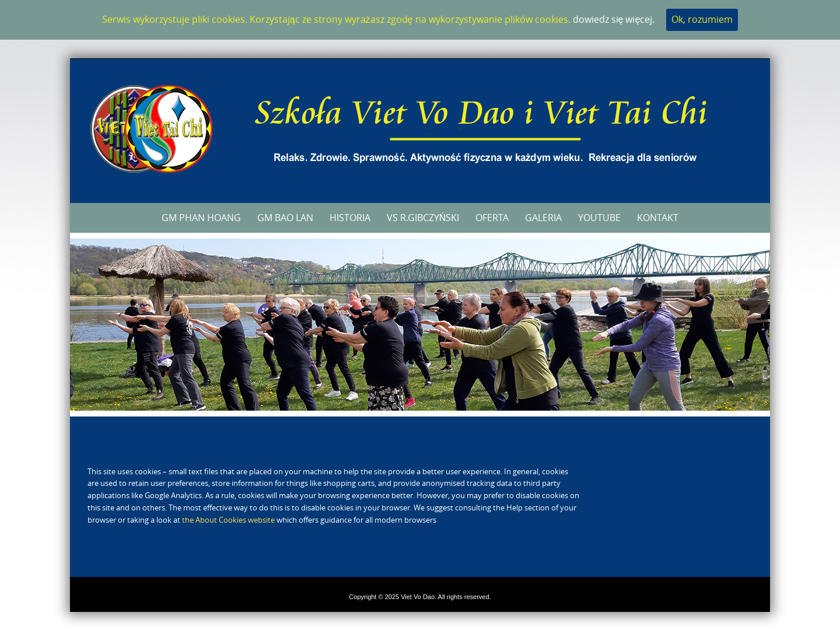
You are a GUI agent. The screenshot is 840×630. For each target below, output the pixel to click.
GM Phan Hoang (201, 218)
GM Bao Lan (285, 218)
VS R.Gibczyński (423, 218)
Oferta (492, 218)
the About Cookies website (228, 520)
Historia (350, 218)
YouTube (599, 218)
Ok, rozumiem (702, 19)
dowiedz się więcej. (614, 19)
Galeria (543, 218)
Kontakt (658, 218)
